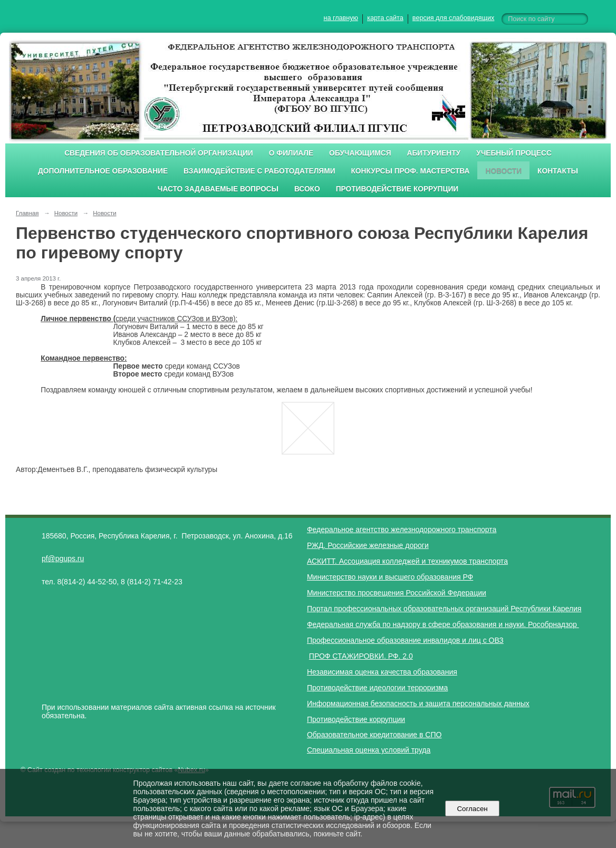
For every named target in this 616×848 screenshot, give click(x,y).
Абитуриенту (434, 153)
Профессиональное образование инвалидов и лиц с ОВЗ (405, 640)
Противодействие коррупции (397, 189)
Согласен (472, 809)
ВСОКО (307, 189)
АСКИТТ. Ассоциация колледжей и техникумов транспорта (407, 561)
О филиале (291, 153)
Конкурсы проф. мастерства (411, 171)
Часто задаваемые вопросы (218, 189)
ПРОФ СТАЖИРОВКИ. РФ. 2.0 (361, 656)
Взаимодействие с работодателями (259, 171)
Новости (503, 171)
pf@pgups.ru (63, 558)
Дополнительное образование (103, 171)
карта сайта (385, 18)
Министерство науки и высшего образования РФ (390, 577)
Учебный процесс (514, 153)
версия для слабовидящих (453, 18)
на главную (341, 18)
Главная (27, 213)
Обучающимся (360, 153)
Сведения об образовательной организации (159, 153)
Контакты (558, 171)
